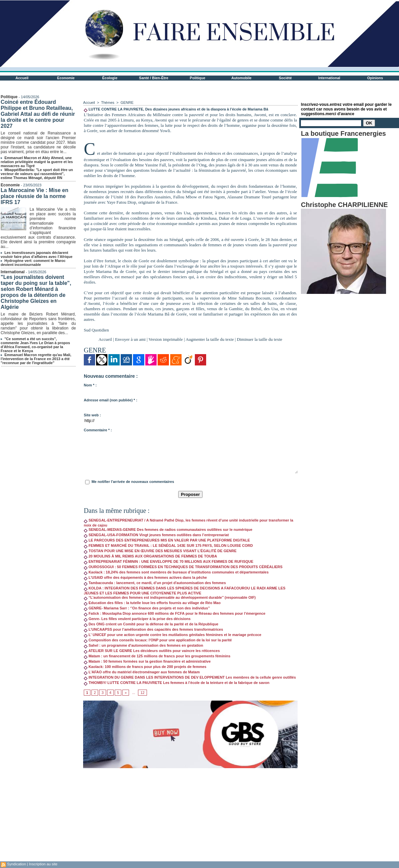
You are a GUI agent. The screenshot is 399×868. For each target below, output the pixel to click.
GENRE (127, 103)
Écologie (110, 78)
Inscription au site (43, 864)
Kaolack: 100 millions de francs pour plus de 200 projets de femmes (145, 667)
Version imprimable (166, 339)
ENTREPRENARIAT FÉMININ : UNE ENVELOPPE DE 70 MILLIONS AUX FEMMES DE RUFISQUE (169, 561)
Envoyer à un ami (130, 339)
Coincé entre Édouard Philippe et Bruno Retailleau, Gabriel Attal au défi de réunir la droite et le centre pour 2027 (38, 114)
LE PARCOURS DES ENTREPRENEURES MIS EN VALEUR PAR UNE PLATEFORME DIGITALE (167, 540)
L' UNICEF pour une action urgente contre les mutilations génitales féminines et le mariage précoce (173, 635)
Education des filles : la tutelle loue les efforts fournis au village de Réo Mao (152, 603)
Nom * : (90, 385)
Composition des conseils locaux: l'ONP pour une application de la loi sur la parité (158, 640)
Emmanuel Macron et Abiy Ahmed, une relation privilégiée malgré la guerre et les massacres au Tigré (37, 162)
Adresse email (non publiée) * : (111, 400)
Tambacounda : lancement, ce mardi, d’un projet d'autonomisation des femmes (155, 583)
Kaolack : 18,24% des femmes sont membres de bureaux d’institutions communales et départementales (176, 572)
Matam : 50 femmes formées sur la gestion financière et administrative (147, 661)
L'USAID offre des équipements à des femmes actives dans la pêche (145, 577)
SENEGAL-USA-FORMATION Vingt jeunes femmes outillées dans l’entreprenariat (156, 535)
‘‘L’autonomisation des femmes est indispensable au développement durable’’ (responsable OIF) (170, 597)
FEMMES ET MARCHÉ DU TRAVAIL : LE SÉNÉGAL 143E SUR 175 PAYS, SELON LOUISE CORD (168, 545)
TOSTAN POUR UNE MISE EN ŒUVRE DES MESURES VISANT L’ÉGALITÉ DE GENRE (160, 551)
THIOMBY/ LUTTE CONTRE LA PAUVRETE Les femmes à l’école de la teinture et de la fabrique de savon (177, 683)
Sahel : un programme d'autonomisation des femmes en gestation (143, 645)
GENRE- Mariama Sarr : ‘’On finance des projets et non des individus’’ (147, 608)
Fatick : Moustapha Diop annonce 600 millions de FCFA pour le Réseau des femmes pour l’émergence (175, 613)
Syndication (16, 864)
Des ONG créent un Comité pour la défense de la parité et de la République (151, 624)
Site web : (92, 415)
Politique (198, 78)
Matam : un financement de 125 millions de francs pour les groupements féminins (157, 656)
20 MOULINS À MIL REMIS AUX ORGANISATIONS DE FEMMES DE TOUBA (150, 556)
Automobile (242, 78)
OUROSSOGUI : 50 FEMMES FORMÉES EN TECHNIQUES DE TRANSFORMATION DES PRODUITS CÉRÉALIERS (183, 567)
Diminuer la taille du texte (259, 339)
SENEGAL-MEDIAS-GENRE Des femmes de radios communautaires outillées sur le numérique (168, 530)
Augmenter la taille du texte (210, 339)
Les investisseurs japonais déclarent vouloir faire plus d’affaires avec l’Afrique (37, 255)
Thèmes (108, 103)
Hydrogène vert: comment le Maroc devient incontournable (33, 263)
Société (285, 78)
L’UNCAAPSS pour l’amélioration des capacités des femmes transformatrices (153, 629)
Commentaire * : (98, 430)
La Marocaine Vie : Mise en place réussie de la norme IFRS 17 (34, 196)
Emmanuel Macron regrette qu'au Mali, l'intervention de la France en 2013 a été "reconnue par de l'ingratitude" (36, 359)
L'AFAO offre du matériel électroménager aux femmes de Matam (142, 672)
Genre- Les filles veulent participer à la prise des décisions (137, 619)
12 (142, 693)
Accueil (22, 78)
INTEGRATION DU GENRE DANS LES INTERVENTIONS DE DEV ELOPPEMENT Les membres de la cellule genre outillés (190, 677)
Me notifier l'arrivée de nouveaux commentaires (133, 482)
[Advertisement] (190, 815)
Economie (66, 78)
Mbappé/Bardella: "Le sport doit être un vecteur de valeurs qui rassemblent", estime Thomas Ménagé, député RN (37, 174)
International (329, 78)
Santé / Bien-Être (154, 78)
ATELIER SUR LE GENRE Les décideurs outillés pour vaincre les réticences (152, 651)
